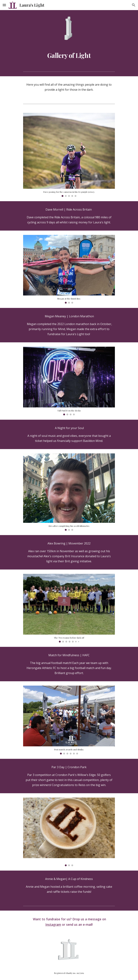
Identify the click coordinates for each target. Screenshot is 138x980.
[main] (69, 55)
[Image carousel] (69, 155)
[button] (4, 5)
